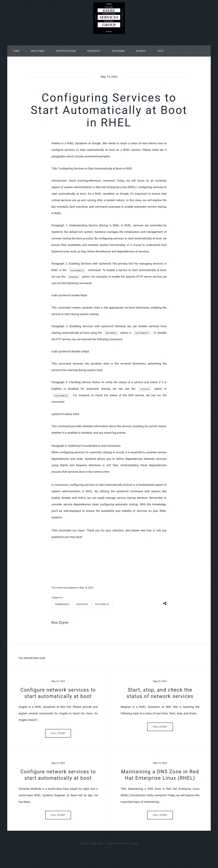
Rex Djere (60, 623)
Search (141, 51)
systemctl (103, 604)
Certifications (66, 51)
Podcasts (94, 51)
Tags (160, 51)
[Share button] (165, 603)
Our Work (118, 51)
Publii (134, 844)
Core (16, 51)
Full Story (58, 733)
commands (62, 604)
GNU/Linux (38, 51)
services (82, 604)
